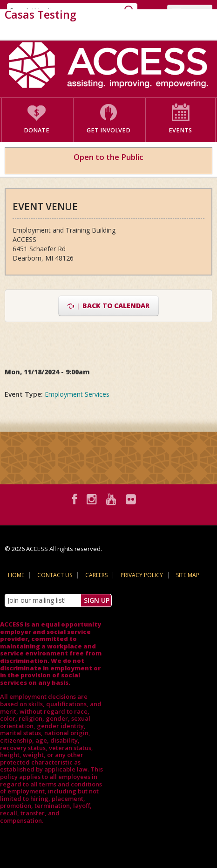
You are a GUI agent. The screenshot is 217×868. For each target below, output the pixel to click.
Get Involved (108, 130)
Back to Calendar (109, 306)
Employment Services (77, 394)
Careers (96, 575)
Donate (37, 130)
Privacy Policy (142, 575)
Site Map (188, 575)
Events (180, 130)
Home (16, 575)
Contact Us (55, 575)
